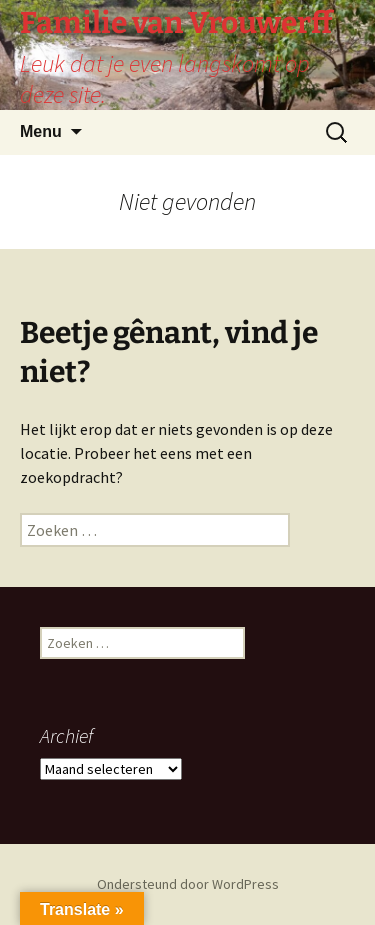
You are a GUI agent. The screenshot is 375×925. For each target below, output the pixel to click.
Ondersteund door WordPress (188, 884)
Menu (41, 131)
